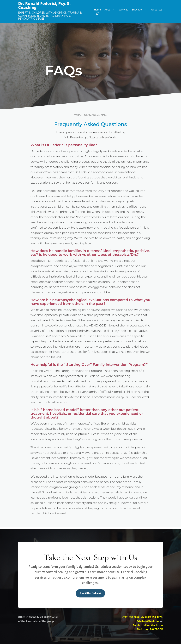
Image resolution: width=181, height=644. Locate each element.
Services (123, 10)
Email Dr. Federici (90, 593)
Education (138, 10)
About (108, 10)
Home (97, 10)
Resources (156, 10)
